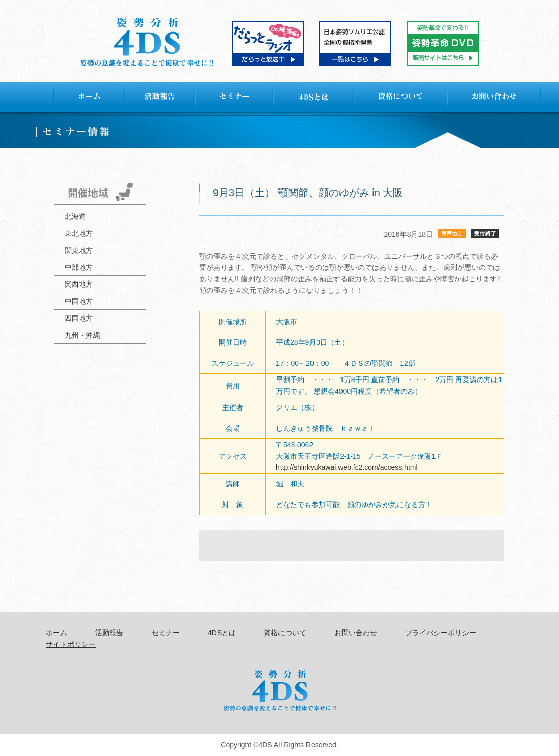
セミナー (166, 633)
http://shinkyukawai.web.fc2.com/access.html (347, 467)
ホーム (56, 633)
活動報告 (109, 633)
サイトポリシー (71, 644)
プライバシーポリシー (441, 633)
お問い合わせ (356, 633)
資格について (285, 633)
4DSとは (222, 633)
